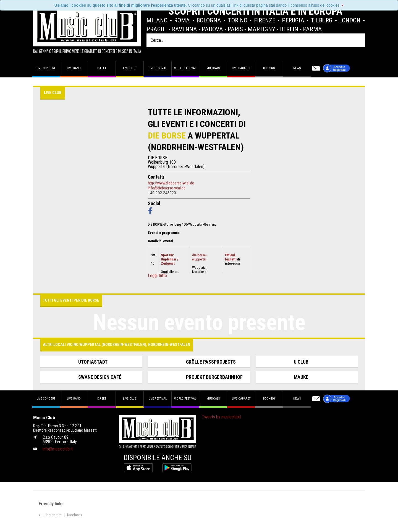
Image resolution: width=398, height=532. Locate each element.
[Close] (343, 5)
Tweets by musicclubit (221, 417)
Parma (312, 29)
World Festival (185, 68)
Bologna (209, 20)
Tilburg (322, 20)
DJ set (102, 68)
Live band (74, 68)
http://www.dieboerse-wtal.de (171, 183)
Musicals (213, 68)
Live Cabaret (241, 68)
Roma (182, 20)
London (350, 20)
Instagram (54, 515)
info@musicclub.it (58, 449)
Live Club (130, 68)
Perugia (293, 20)
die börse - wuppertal (200, 257)
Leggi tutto (157, 276)
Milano (157, 20)
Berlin (289, 29)
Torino (238, 20)
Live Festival (158, 68)
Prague (157, 29)
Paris (235, 29)
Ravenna (184, 29)
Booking (269, 68)
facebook (74, 515)
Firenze (265, 20)
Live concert (46, 68)
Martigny (261, 29)
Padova (212, 29)
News (297, 68)
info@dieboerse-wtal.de (167, 188)
